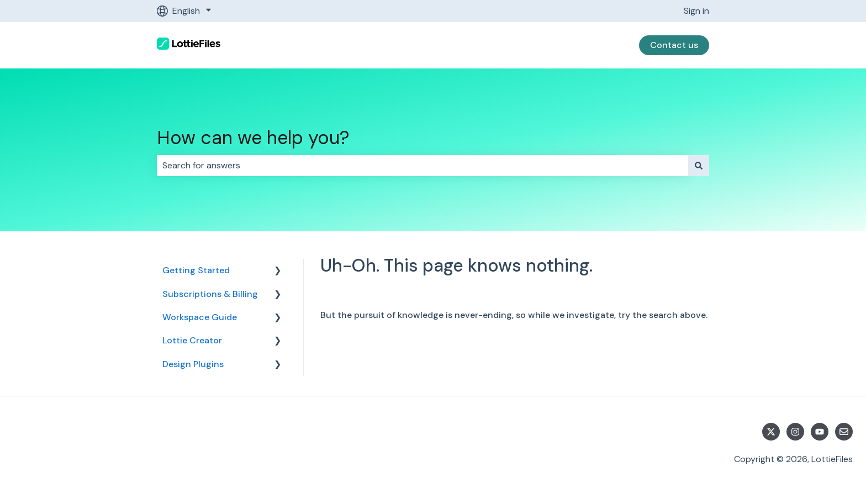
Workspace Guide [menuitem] (200, 317)
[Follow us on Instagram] (795, 432)
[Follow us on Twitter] (771, 432)
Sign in (696, 11)
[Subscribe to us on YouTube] (820, 432)
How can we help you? (253, 138)
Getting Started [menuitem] (196, 270)
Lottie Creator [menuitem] (192, 340)
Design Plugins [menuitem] (193, 364)
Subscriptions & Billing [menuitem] (210, 294)
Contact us (674, 45)
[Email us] (844, 432)
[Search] (699, 166)
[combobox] (423, 166)
